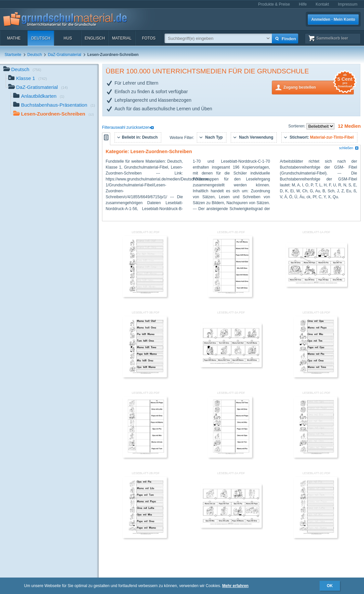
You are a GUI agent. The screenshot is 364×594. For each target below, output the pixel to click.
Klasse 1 (28, 79)
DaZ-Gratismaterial (64, 55)
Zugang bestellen (319, 87)
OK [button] (330, 586)
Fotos (149, 38)
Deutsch (41, 38)
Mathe (14, 38)
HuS (68, 38)
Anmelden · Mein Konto (333, 19)
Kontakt (322, 4)
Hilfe (303, 4)
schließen (349, 148)
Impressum (348, 4)
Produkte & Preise (274, 4)
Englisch (95, 38)
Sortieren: (297, 126)
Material (122, 38)
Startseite (13, 55)
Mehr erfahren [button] (235, 586)
